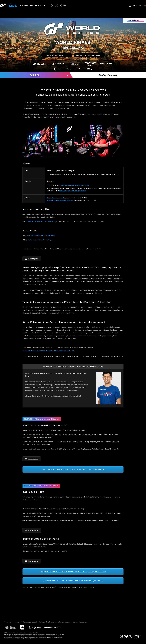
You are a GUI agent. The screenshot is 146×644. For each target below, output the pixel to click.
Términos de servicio (12, 622)
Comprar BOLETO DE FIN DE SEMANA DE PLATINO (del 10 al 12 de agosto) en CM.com (73, 469)
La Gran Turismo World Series (55, 55)
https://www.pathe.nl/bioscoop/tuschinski (73, 191)
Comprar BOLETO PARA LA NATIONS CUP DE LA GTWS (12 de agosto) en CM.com (73, 581)
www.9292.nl (41, 222)
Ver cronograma (33, 259)
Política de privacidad (29, 622)
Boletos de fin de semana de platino (58, 198)
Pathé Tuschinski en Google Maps (40, 240)
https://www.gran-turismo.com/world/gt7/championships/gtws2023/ (49, 351)
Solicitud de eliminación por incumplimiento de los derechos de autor (64, 622)
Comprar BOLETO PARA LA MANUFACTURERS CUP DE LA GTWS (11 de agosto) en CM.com (73, 572)
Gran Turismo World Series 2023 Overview (88, 55)
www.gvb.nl (32, 222)
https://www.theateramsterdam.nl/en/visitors (75, 185)
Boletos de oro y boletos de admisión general (61, 200)
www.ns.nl (52, 222)
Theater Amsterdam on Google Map (42, 236)
